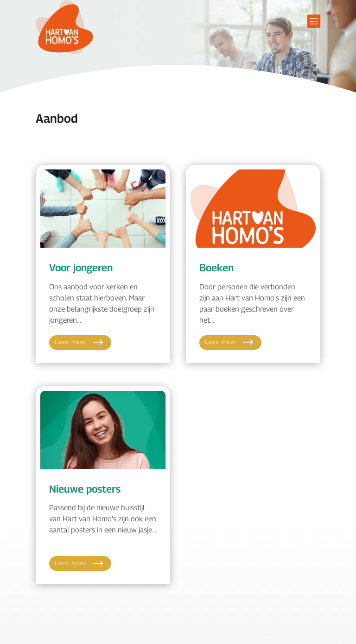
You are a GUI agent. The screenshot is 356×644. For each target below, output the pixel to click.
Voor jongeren (81, 268)
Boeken (216, 268)
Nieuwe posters (85, 489)
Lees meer (71, 342)
